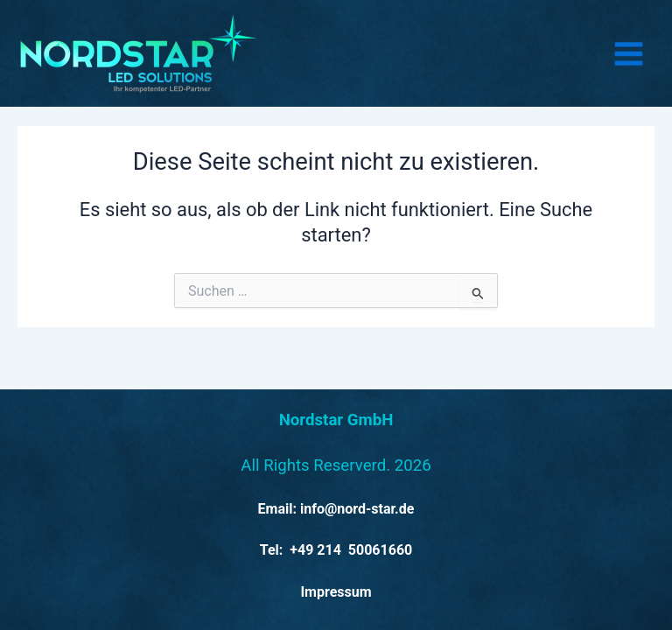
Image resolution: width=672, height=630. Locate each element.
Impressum (336, 592)
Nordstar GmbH (336, 420)
